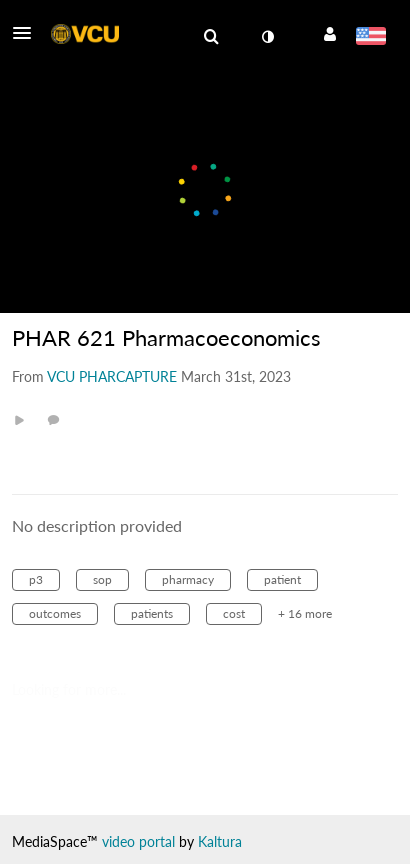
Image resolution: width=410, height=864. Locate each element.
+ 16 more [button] (305, 613)
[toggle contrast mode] (267, 37)
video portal (138, 841)
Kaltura (220, 841)
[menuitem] (211, 37)
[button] (28, 33)
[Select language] (370, 38)
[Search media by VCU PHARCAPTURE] (112, 376)
